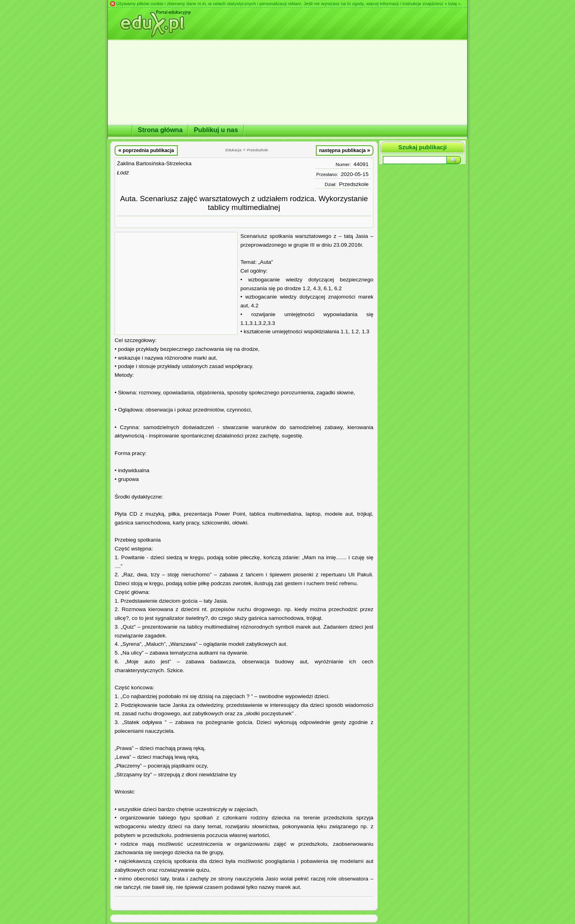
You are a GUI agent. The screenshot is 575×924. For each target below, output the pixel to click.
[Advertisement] (176, 283)
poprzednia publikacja (146, 150)
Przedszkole (354, 184)
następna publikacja (345, 150)
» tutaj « (452, 4)
